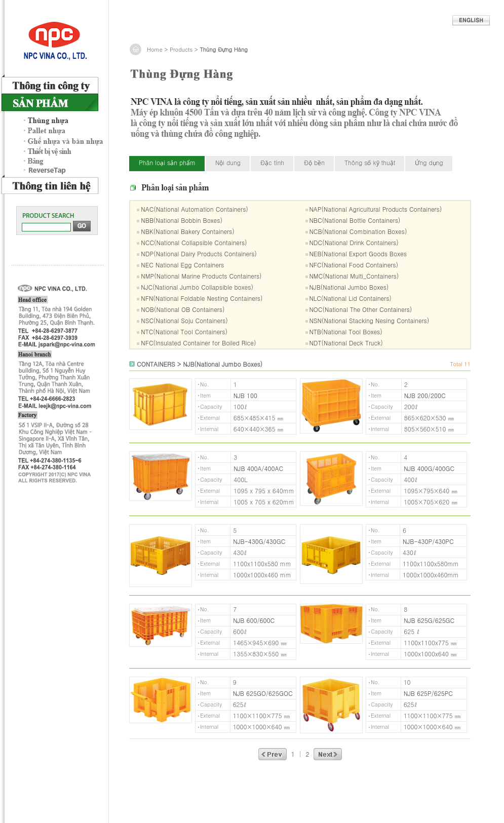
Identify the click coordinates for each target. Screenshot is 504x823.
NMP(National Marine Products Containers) (201, 276)
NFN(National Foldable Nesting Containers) (202, 298)
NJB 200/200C (425, 395)
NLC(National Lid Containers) (351, 298)
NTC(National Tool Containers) (184, 331)
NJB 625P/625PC (428, 693)
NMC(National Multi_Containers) (354, 276)
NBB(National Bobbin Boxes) (182, 220)
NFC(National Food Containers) (354, 265)
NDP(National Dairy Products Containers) (199, 253)
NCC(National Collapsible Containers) (194, 242)
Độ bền (314, 162)
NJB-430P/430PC (428, 541)
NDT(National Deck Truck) (346, 343)
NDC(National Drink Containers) (354, 242)
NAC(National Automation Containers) (195, 209)
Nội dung (228, 162)
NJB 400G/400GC (429, 468)
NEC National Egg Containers (182, 265)
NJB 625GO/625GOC (263, 693)
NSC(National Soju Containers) (184, 320)
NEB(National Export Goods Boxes (358, 253)
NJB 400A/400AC (258, 468)
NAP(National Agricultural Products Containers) (376, 209)
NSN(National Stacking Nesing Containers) (370, 320)
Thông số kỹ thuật (370, 162)
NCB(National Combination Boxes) (358, 231)
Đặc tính (272, 162)
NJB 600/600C (254, 620)
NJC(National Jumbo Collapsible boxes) (197, 287)
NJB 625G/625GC (429, 620)
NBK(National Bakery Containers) (187, 231)
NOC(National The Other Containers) (361, 309)
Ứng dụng (429, 162)
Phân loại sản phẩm (167, 162)
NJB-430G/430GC (259, 541)
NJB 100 (245, 395)
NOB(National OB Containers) (183, 309)
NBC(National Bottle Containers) (355, 220)
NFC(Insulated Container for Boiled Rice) (198, 343)
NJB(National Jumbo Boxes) (349, 287)
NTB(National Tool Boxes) (346, 331)
